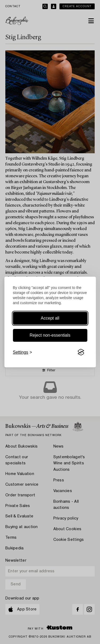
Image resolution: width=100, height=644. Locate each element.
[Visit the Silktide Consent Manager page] (81, 352)
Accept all (50, 318)
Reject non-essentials (50, 335)
